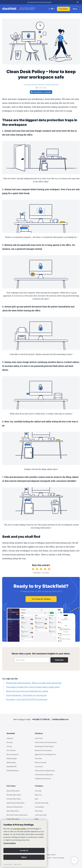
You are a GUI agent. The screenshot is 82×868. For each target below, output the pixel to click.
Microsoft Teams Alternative (17, 815)
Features (10, 738)
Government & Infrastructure (46, 742)
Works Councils (41, 762)
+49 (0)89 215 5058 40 (41, 719)
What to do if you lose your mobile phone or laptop (27, 691)
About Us (38, 795)
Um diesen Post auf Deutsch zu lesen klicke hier (41, 85)
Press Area (39, 811)
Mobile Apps (11, 762)
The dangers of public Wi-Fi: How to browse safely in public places (33, 687)
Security (10, 742)
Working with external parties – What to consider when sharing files (34, 683)
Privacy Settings (59, 858)
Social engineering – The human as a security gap (26, 695)
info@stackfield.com (60, 719)
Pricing (9, 746)
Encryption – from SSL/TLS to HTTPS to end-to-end (27, 699)
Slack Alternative (13, 811)
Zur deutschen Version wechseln (39, 2)
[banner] (24, 843)
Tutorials (38, 791)
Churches (38, 758)
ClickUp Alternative (14, 799)
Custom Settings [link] (10, 843)
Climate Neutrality (42, 803)
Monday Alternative (14, 795)
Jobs (36, 799)
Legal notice (17, 864)
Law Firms (39, 738)
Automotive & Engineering (45, 770)
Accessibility (39, 807)
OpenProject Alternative (15, 803)
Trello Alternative (13, 819)
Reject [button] (24, 857)
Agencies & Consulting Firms (46, 754)
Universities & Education (44, 775)
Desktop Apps (12, 758)
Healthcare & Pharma (43, 779)
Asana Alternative (13, 791)
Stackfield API (12, 766)
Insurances (39, 766)
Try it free (63, 9)
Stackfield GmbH (50, 855)
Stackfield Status (13, 770)
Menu (75, 9)
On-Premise (11, 750)
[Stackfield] (10, 9)
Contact (49, 858)
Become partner (13, 754)
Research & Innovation (43, 750)
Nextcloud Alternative (15, 807)
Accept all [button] (24, 850)
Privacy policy (8, 864)
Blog (37, 819)
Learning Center (41, 815)
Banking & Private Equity (44, 746)
